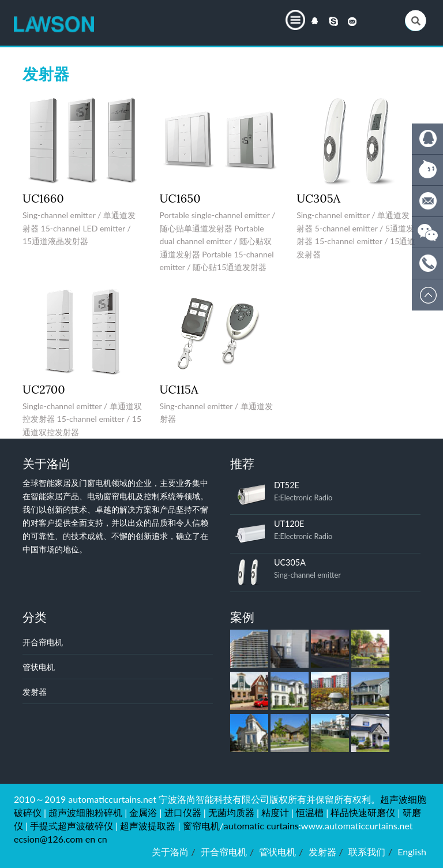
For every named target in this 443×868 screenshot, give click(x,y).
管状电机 (39, 667)
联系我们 (367, 852)
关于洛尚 (170, 852)
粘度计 (275, 812)
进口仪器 (183, 812)
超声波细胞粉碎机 (85, 812)
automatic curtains (261, 826)
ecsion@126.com (48, 839)
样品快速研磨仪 (363, 812)
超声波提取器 (148, 826)
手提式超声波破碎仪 (72, 826)
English (412, 852)
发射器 (35, 692)
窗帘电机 (201, 826)
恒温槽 (310, 812)
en (90, 839)
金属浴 (143, 812)
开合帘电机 (43, 642)
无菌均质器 (231, 812)
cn (102, 839)
